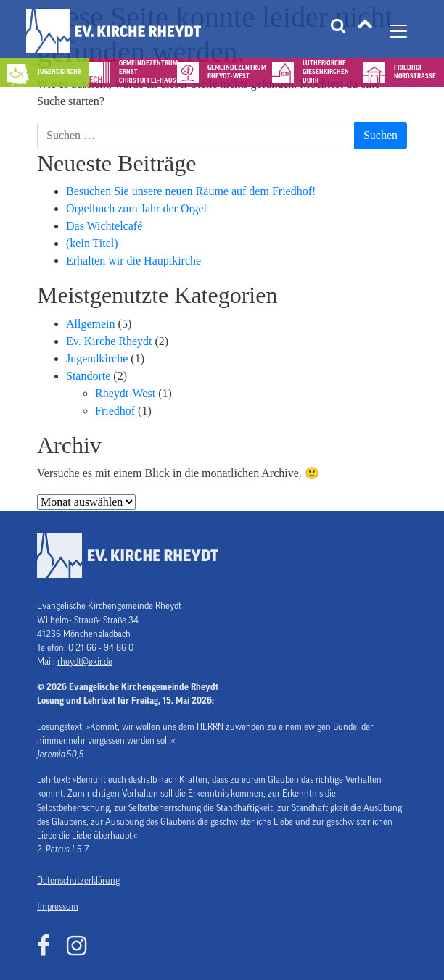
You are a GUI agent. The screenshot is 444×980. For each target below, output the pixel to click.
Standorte (88, 376)
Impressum (58, 907)
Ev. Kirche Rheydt (109, 341)
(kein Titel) (92, 243)
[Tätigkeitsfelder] (365, 31)
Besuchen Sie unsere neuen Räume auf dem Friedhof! (191, 191)
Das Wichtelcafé (104, 226)
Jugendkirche (97, 358)
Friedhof (115, 411)
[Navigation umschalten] (398, 31)
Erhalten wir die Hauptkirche (133, 261)
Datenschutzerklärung (78, 881)
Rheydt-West (125, 393)
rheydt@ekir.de (85, 662)
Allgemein (91, 324)
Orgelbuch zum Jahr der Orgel (136, 208)
